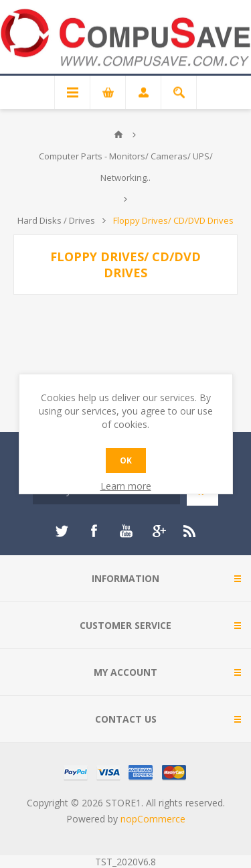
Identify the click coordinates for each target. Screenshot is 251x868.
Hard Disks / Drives (56, 220)
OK (126, 460)
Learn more (126, 486)
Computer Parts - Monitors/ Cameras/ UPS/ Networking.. (126, 167)
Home (118, 135)
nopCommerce (153, 819)
